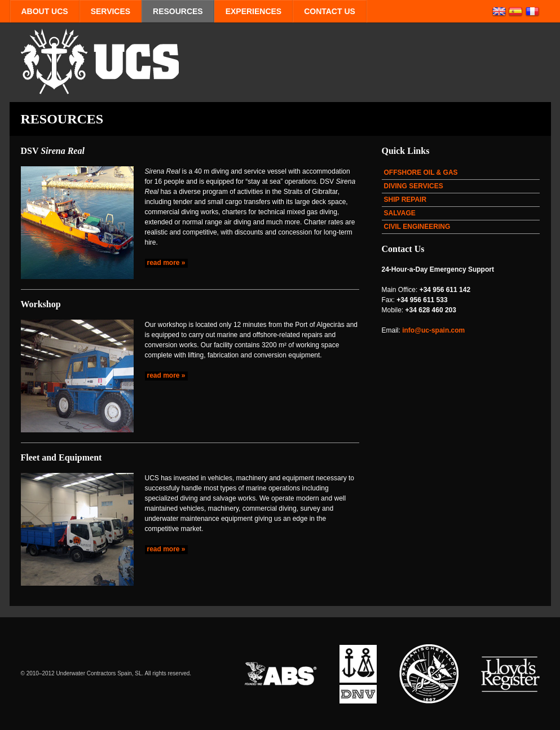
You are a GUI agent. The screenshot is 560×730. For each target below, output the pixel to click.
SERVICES (111, 11)
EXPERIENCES (253, 11)
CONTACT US (330, 11)
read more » (166, 263)
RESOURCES (178, 11)
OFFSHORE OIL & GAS (421, 172)
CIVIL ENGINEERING (417, 227)
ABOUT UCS (45, 11)
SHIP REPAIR (405, 200)
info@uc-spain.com (433, 330)
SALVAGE (400, 213)
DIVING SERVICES (414, 186)
